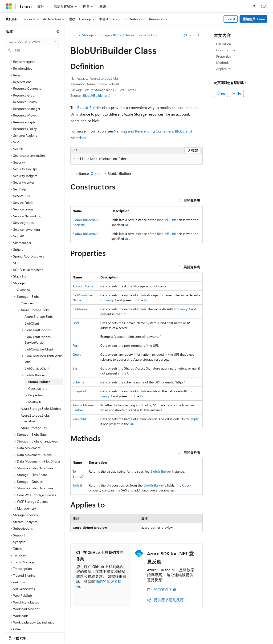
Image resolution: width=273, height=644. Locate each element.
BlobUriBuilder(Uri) (86, 234)
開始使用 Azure (254, 19)
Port (75, 345)
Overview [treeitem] (24, 273)
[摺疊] (58, 32)
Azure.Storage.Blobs (140, 35)
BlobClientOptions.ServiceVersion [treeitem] (38, 323)
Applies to (223, 69)
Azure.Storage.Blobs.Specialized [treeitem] (35, 402)
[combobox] (32, 41)
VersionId (79, 419)
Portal (231, 19)
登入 (264, 6)
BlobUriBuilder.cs (95, 95)
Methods (223, 62)
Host (76, 323)
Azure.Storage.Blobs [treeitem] (39, 300)
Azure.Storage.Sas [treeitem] (34, 412)
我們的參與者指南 (99, 584)
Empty (109, 300)
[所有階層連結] (75, 35)
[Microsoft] (9, 6)
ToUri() (77, 485)
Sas (75, 368)
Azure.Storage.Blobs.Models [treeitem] (41, 392)
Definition (224, 44)
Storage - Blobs (110, 35)
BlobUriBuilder (89, 107)
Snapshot (79, 391)
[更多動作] (198, 35)
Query (77, 354)
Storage (88, 35)
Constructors (226, 50)
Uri (73, 114)
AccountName (83, 286)
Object (96, 173)
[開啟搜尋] (254, 6)
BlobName (80, 309)
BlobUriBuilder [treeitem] (39, 365)
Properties (224, 56)
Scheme (78, 382)
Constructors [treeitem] (38, 372)
